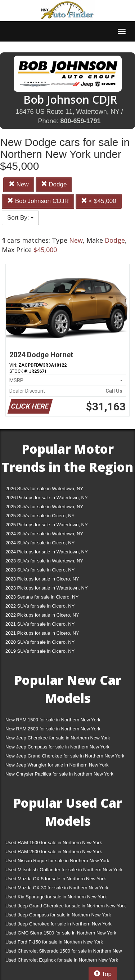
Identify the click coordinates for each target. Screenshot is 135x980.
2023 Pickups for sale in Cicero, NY (42, 579)
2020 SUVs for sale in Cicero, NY (40, 642)
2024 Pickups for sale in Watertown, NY (47, 552)
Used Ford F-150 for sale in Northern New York (54, 942)
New (19, 184)
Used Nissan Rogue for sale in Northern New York (57, 861)
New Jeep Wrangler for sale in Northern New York (57, 765)
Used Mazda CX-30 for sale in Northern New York (57, 888)
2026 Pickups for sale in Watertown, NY (47, 498)
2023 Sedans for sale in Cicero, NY (42, 597)
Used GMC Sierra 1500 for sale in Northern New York (61, 933)
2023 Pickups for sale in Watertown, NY (47, 588)
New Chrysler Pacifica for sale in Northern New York (59, 774)
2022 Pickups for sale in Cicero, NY (42, 615)
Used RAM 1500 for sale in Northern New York (54, 843)
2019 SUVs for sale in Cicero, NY (40, 651)
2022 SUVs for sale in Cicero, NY (40, 606)
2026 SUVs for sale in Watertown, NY (44, 489)
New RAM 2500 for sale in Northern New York (53, 729)
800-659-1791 (80, 121)
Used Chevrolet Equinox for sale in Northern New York (62, 960)
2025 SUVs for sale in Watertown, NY (44, 507)
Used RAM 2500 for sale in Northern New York (54, 852)
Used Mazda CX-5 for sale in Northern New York (56, 879)
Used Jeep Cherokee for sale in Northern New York (58, 924)
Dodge (54, 184)
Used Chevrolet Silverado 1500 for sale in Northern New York (64, 952)
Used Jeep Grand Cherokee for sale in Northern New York (66, 906)
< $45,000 (99, 201)
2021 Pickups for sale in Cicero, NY (42, 633)
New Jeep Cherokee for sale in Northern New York (58, 738)
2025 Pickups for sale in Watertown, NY (47, 525)
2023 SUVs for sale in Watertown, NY (44, 561)
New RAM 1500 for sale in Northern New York (53, 720)
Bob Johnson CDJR (38, 201)
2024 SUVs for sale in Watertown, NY (44, 534)
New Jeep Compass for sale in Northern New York (57, 747)
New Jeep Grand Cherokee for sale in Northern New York (65, 756)
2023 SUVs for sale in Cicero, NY (40, 570)
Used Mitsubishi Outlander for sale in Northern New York (64, 870)
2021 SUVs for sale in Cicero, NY (40, 624)
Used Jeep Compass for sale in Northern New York (58, 915)
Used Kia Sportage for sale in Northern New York (56, 897)
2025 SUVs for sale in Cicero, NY (40, 516)
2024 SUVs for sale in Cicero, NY (40, 543)
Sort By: (20, 218)
